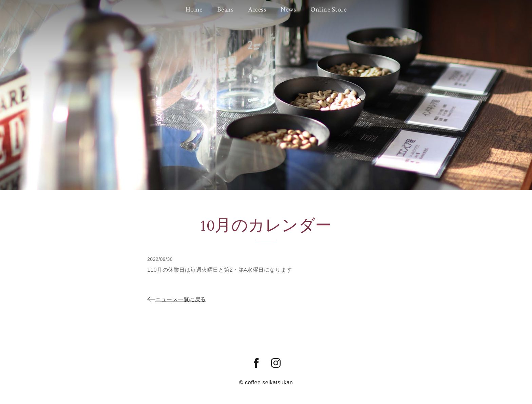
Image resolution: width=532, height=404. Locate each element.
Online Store (326, 9)
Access (257, 9)
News (287, 9)
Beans (226, 9)
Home (196, 9)
